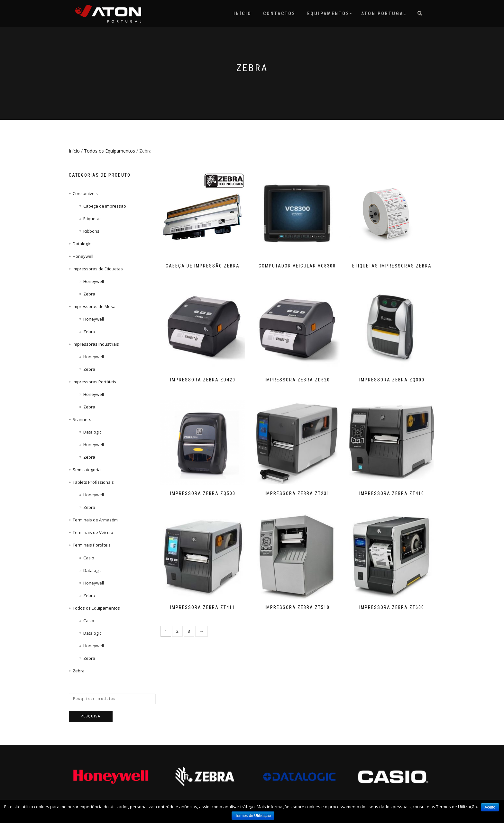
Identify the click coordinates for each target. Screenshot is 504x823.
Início (243, 14)
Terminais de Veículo (93, 532)
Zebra (89, 294)
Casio (89, 558)
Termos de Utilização (253, 816)
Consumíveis (85, 193)
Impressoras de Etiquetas (98, 269)
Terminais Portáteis (92, 545)
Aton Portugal (384, 14)
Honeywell (83, 256)
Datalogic (82, 244)
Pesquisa (91, 716)
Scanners (82, 419)
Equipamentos (328, 14)
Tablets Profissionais (93, 482)
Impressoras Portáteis (94, 382)
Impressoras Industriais (96, 344)
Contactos (279, 14)
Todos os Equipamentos (110, 151)
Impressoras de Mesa (94, 306)
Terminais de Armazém (95, 520)
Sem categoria (87, 470)
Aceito (490, 807)
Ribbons (91, 231)
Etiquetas (92, 219)
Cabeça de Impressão (105, 206)
